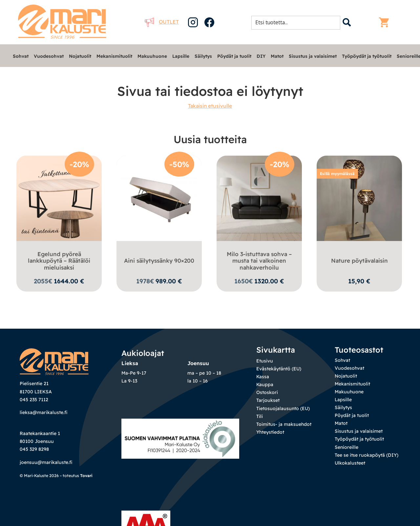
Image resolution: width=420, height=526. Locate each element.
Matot (277, 56)
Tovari (86, 476)
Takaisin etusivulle (210, 106)
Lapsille (181, 56)
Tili (260, 416)
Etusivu (265, 361)
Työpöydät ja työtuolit (367, 56)
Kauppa (265, 384)
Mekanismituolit (114, 56)
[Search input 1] (298, 22)
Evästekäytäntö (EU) (279, 369)
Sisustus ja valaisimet (313, 56)
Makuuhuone (152, 56)
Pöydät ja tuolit (234, 56)
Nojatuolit (80, 56)
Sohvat (21, 56)
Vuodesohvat (49, 56)
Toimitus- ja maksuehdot (284, 424)
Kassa (263, 377)
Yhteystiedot (270, 432)
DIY (261, 56)
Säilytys (203, 56)
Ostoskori (267, 392)
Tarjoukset (268, 400)
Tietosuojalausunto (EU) (283, 408)
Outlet (162, 22)
